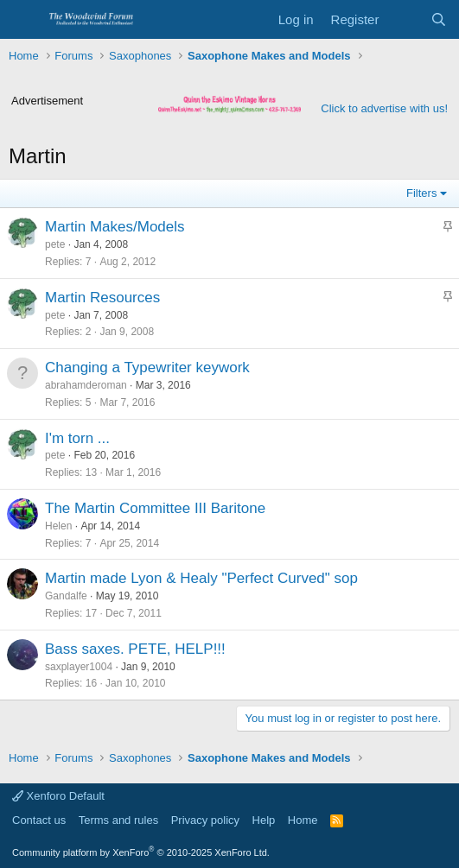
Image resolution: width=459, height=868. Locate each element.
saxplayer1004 (79, 667)
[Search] (439, 19)
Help (264, 820)
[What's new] (404, 19)
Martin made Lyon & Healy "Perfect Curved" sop (201, 578)
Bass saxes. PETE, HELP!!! (135, 649)
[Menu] (24, 20)
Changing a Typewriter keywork (147, 367)
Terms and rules (118, 820)
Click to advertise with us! (384, 108)
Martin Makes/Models (115, 227)
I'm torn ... (77, 438)
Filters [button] (421, 193)
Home (303, 820)
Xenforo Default (58, 796)
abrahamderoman (86, 385)
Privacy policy (205, 820)
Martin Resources (102, 298)
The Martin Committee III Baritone (155, 508)
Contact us (39, 820)
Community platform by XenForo (141, 852)
